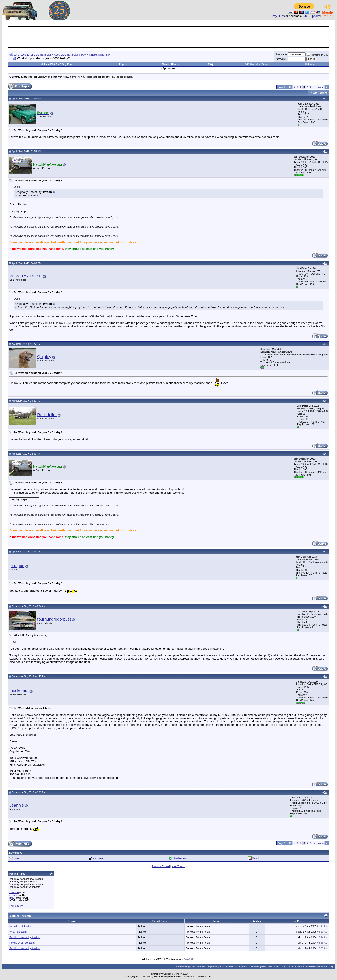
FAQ (211, 64)
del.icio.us (99, 858)
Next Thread (178, 866)
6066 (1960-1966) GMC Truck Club (33, 55)
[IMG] (12, 898)
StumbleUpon (180, 858)
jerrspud (17, 566)
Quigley (44, 357)
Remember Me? (318, 55)
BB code (14, 892)
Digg (16, 858)
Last (320, 87)
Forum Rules (16, 906)
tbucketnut (19, 691)
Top (331, 967)
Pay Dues (278, 16)
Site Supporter (312, 16)
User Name (281, 54)
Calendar (310, 64)
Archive (299, 967)
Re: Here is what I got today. (25, 937)
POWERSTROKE (26, 276)
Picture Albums (170, 64)
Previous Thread (161, 866)
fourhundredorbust (54, 619)
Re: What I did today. (21, 926)
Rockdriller (47, 415)
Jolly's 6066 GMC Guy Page (57, 64)
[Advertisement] (168, 37)
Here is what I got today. (22, 943)
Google (256, 858)
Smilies (13, 895)
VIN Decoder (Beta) (256, 64)
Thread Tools (317, 93)
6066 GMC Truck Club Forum (70, 55)
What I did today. (19, 932)
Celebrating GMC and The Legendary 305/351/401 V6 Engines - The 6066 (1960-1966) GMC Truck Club (235, 967)
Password (280, 59)
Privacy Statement (316, 967)
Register (124, 64)
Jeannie (17, 805)
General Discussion (100, 55)
